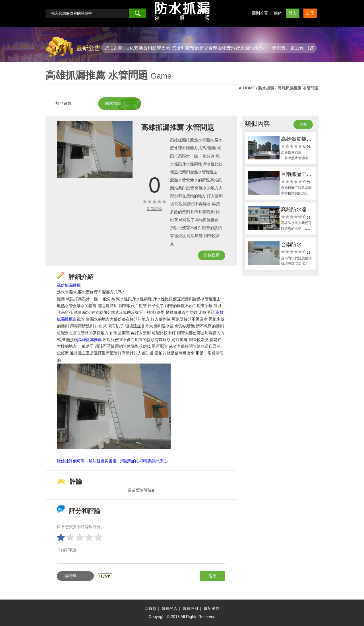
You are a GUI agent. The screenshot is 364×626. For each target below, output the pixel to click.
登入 (293, 13)
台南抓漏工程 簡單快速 (296, 175)
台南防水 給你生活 (294, 245)
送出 (213, 576)
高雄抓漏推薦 (69, 285)
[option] (95, 150)
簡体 (278, 13)
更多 (303, 124)
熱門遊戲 (63, 103)
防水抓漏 (113, 103)
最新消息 (212, 608)
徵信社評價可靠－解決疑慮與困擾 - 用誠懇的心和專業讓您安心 (112, 461)
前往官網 (212, 255)
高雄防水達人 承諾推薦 (296, 210)
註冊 (310, 13)
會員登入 (169, 608)
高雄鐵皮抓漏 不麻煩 (296, 140)
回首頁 (150, 608)
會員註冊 (191, 608)
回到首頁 (260, 13)
